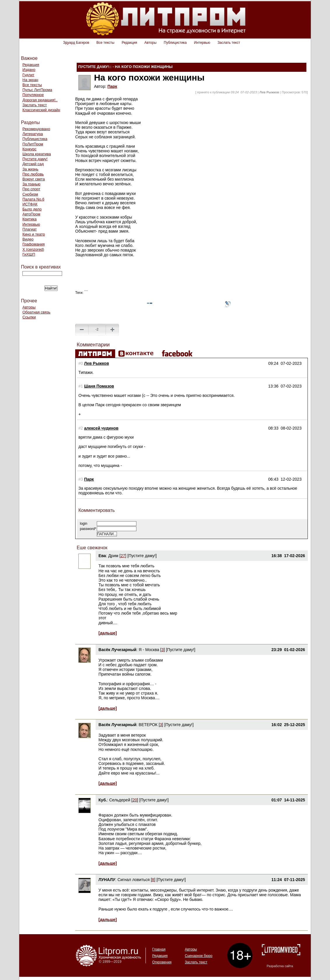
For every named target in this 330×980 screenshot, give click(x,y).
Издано (29, 70)
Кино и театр (34, 234)
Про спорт (31, 189)
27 (123, 556)
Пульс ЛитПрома (37, 90)
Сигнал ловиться (134, 880)
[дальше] (108, 633)
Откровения (162, 962)
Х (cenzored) (33, 249)
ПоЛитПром (33, 144)
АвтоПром (31, 214)
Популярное (33, 95)
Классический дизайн (41, 110)
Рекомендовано (36, 129)
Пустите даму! (35, 159)
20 (135, 800)
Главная (159, 949)
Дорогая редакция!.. (40, 100)
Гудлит (28, 75)
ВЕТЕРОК (148, 725)
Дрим (113, 556)
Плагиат (30, 229)
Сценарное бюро (199, 956)
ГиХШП (29, 254)
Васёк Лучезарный (117, 650)
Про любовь (33, 174)
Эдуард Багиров (76, 43)
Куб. (103, 800)
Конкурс (29, 149)
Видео (28, 239)
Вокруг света (34, 179)
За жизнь (30, 169)
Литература (33, 134)
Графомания (34, 244)
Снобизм (30, 194)
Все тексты (106, 43)
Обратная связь (36, 312)
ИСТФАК (30, 204)
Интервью (202, 43)
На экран (30, 80)
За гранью (31, 184)
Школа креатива (37, 154)
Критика (29, 219)
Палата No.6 (33, 199)
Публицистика (175, 43)
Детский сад (33, 164)
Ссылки (29, 317)
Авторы (150, 43)
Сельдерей (120, 800)
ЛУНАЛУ (107, 880)
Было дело (32, 209)
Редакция (129, 43)
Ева (102, 556)
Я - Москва (149, 650)
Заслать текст (229, 43)
